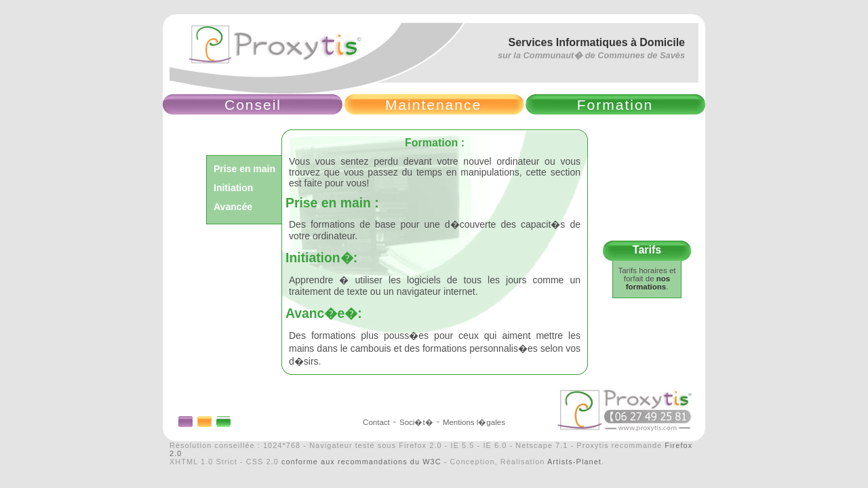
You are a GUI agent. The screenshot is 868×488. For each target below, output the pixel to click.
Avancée (233, 207)
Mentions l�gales (474, 422)
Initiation (233, 188)
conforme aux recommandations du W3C (361, 462)
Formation (615, 105)
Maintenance (433, 105)
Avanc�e (315, 313)
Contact (376, 422)
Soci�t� (416, 422)
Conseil (253, 105)
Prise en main (244, 169)
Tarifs (647, 250)
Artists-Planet (574, 462)
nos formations (648, 283)
